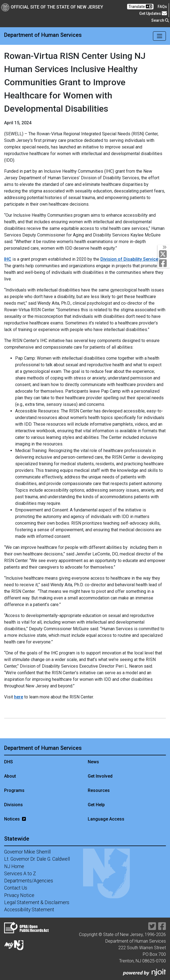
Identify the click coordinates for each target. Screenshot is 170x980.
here (19, 697)
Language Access (106, 819)
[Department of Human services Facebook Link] (164, 263)
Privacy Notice (19, 895)
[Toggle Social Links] (164, 247)
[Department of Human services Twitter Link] (164, 254)
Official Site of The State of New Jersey (52, 7)
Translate (140, 6)
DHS (9, 762)
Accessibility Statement (29, 910)
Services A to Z (20, 874)
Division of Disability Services (131, 259)
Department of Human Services (43, 35)
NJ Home (14, 866)
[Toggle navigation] (159, 36)
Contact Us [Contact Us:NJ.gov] (16, 888)
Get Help (96, 805)
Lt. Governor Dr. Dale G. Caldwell (37, 859)
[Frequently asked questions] (162, 7)
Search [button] (160, 20)
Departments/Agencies (29, 881)
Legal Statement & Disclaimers (37, 902)
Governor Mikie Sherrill (27, 852)
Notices (15, 819)
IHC (8, 259)
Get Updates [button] (153, 13)
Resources (99, 790)
